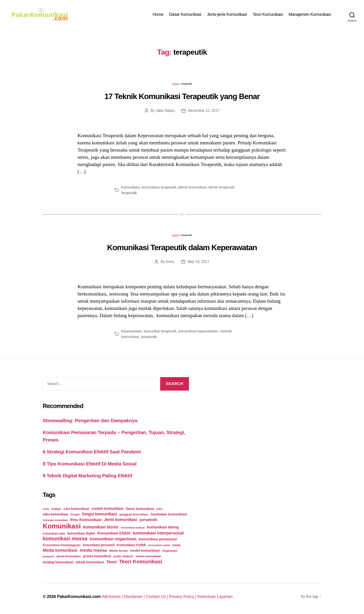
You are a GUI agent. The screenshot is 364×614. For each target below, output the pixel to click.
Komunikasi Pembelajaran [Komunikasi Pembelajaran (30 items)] (62, 545)
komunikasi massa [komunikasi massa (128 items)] (65, 539)
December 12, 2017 (204, 111)
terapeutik (129, 193)
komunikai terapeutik (160, 331)
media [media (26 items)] (176, 545)
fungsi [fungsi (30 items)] (75, 514)
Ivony (170, 262)
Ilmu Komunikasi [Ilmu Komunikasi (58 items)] (86, 520)
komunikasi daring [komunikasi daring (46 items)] (163, 527)
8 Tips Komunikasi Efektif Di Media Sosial (90, 464)
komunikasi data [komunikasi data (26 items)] (54, 533)
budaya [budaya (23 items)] (56, 509)
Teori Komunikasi (268, 14)
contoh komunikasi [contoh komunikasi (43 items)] (107, 509)
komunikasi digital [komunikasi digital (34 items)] (81, 533)
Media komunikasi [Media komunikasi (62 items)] (60, 550)
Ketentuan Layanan (215, 597)
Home (158, 14)
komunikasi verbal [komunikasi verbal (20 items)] (159, 545)
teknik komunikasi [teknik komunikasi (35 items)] (90, 562)
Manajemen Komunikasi (310, 14)
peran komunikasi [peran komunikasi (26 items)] (68, 556)
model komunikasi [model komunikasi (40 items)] (145, 550)
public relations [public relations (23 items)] (123, 556)
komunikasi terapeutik (159, 187)
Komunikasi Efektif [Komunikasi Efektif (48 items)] (114, 533)
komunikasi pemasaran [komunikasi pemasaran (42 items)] (158, 539)
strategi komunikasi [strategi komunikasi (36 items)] (58, 562)
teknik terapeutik (221, 187)
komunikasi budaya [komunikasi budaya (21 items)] (133, 528)
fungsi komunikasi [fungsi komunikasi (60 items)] (99, 514)
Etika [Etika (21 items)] (159, 509)
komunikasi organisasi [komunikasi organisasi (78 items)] (113, 539)
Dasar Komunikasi (185, 14)
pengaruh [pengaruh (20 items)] (48, 556)
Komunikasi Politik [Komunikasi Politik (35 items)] (131, 545)
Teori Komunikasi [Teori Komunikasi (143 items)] (141, 561)
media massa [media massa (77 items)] (93, 550)
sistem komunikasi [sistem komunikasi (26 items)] (148, 556)
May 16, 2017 (198, 262)
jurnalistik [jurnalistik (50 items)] (148, 520)
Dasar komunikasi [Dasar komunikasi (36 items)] (140, 509)
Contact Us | (157, 597)
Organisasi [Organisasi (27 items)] (170, 551)
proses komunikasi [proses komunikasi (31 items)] (97, 556)
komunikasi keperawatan (198, 331)
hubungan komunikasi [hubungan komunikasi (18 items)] (55, 520)
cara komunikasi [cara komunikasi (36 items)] (76, 509)
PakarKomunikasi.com (79, 597)
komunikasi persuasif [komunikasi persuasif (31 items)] (99, 545)
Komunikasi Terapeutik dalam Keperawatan (182, 247)
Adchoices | (113, 597)
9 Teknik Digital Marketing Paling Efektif (87, 476)
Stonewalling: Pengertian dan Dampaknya (90, 420)
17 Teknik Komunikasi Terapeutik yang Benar (182, 96)
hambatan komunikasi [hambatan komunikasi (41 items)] (169, 514)
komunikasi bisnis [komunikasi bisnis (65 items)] (101, 527)
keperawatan (132, 331)
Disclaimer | (135, 597)
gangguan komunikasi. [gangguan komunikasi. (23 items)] (134, 514)
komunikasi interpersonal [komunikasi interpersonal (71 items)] (158, 533)
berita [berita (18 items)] (46, 509)
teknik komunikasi (192, 187)
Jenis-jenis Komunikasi (227, 14)
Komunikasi (130, 187)
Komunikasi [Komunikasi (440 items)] (62, 526)
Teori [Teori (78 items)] (112, 562)
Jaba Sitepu (165, 111)
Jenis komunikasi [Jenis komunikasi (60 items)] (121, 520)
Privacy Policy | (183, 597)
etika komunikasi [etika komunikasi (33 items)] (55, 514)
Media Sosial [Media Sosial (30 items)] (119, 551)
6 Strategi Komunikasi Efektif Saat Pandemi (92, 452)
